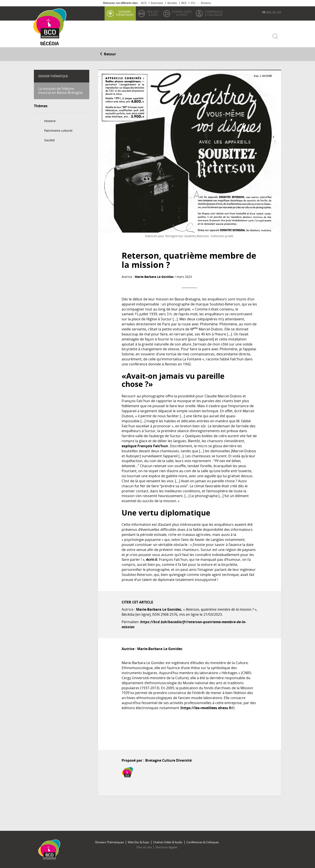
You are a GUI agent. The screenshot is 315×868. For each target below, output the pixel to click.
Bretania (206, 3)
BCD (144, 3)
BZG (269, 12)
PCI (193, 3)
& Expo (153, 13)
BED (184, 3)
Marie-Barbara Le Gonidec (154, 277)
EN (274, 12)
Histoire (50, 121)
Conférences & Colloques (203, 842)
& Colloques (214, 13)
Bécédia (172, 3)
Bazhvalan (157, 3)
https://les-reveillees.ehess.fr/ (207, 708)
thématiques (125, 13)
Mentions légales (166, 847)
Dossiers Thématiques (109, 842)
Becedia (50, 44)
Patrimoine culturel (58, 131)
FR (264, 12)
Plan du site (144, 847)
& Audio (182, 13)
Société (49, 140)
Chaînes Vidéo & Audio (168, 842)
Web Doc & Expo (138, 842)
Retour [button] (108, 54)
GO (279, 12)
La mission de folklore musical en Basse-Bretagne (60, 91)
